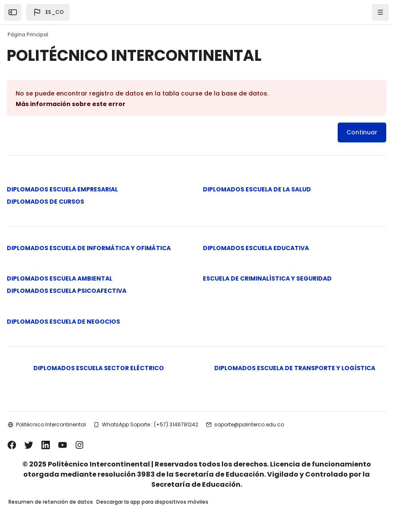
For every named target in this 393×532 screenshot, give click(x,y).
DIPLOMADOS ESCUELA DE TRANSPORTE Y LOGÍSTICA (295, 368)
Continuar (362, 132)
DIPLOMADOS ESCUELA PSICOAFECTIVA (67, 291)
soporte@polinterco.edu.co (249, 424)
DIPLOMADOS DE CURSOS (45, 202)
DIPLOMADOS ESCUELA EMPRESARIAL (62, 189)
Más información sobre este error (71, 104)
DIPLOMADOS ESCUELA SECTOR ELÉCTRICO (99, 368)
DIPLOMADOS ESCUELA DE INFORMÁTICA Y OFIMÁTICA (89, 248)
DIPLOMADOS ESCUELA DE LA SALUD (257, 189)
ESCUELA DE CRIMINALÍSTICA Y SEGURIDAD (267, 278)
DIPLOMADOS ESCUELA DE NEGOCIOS (63, 322)
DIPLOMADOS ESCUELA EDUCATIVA (256, 248)
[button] (48, 12)
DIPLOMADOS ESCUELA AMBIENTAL (60, 278)
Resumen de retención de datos (51, 502)
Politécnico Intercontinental (51, 424)
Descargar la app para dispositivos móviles (152, 502)
